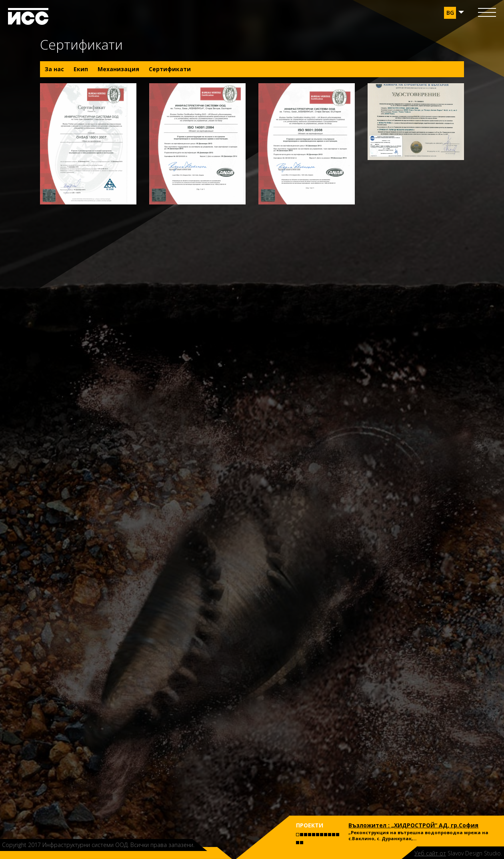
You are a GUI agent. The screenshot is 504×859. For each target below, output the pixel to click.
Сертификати (170, 69)
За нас (54, 69)
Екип (81, 69)
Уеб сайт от (430, 853)
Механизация (118, 69)
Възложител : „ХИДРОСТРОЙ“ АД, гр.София (413, 825)
